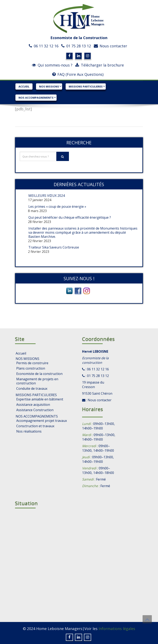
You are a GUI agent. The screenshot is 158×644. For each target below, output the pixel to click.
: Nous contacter (98, 400)
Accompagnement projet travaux (42, 421)
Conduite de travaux (32, 388)
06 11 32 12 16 (46, 46)
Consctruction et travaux (35, 426)
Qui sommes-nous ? (55, 65)
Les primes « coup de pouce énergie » (57, 206)
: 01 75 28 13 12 (97, 376)
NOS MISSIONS (50, 86)
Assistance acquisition (33, 405)
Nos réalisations (29, 431)
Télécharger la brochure (102, 65)
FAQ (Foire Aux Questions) (80, 74)
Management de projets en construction (37, 381)
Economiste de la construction (39, 374)
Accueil (24, 86)
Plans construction (31, 368)
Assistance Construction (35, 410)
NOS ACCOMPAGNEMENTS (37, 97)
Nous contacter (113, 46)
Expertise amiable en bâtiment (40, 399)
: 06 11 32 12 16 (97, 369)
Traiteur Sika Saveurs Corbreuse (54, 247)
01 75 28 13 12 (79, 46)
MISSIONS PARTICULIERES (87, 86)
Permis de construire (32, 363)
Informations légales (117, 629)
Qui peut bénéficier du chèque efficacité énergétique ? (70, 217)
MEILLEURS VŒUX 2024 (47, 196)
